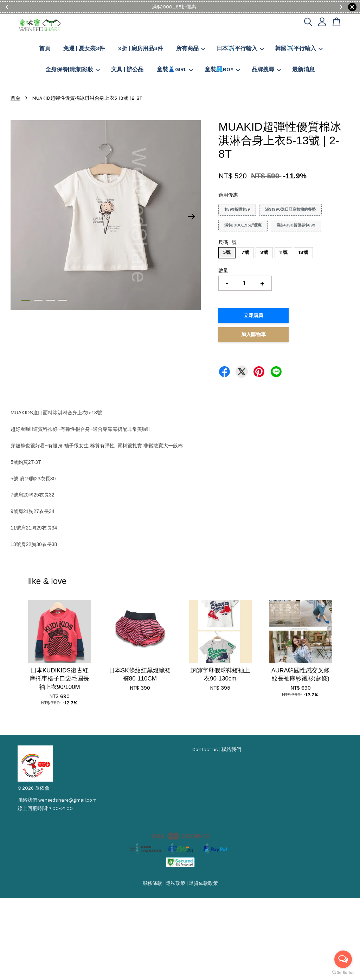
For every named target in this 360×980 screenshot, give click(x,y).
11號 (283, 252)
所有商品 (191, 48)
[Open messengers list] (343, 959)
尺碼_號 (227, 242)
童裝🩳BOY (223, 69)
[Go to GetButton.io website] (343, 973)
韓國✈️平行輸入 (299, 48)
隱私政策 (175, 883)
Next (191, 216)
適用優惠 (228, 195)
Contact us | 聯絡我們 (217, 749)
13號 (303, 252)
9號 (264, 252)
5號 (227, 252)
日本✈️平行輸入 (240, 48)
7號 (245, 252)
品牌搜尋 (266, 69)
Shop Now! (201, 7)
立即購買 (253, 315)
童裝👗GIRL (175, 69)
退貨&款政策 (203, 883)
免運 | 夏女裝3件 (84, 48)
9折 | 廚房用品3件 (141, 48)
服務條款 (152, 883)
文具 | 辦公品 (127, 69)
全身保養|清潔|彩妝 (73, 69)
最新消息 (303, 69)
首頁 (45, 48)
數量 (223, 271)
